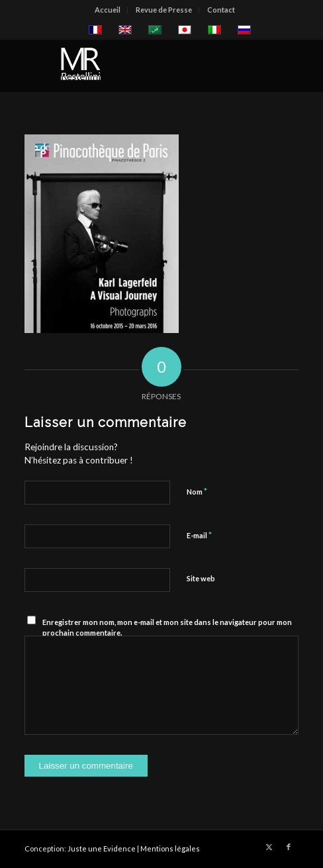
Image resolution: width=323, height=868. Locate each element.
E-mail (199, 535)
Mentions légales (170, 848)
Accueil (108, 10)
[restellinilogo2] (134, 66)
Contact (221, 10)
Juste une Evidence (102, 848)
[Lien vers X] (269, 847)
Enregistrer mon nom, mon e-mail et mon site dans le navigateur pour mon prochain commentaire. (167, 628)
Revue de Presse (164, 10)
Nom (197, 491)
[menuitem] (108, 10)
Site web (201, 578)
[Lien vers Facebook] (289, 847)
